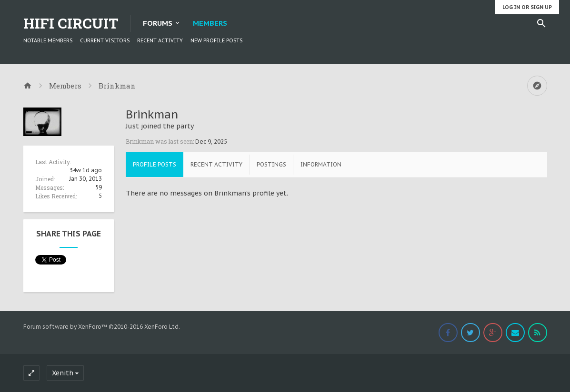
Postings (271, 164)
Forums (158, 23)
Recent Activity (160, 40)
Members (210, 23)
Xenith (63, 373)
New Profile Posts (216, 40)
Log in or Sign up (527, 7)
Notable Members (48, 40)
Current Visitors (105, 40)
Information (321, 164)
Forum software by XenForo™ (102, 327)
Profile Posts (155, 164)
